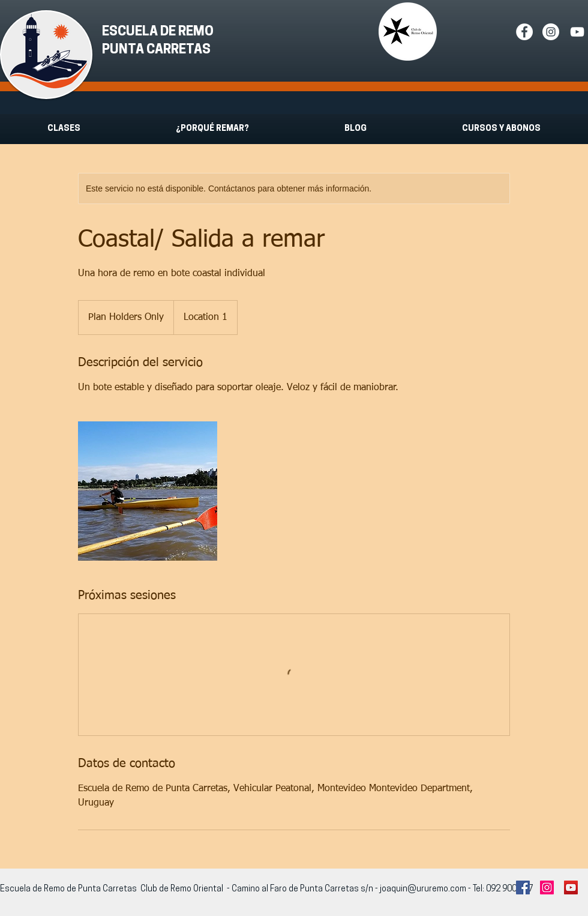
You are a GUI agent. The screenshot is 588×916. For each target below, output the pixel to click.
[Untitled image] (148, 491)
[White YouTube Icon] (577, 32)
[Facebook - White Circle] (524, 32)
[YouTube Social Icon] (571, 887)
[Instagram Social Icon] (547, 887)
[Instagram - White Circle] (551, 32)
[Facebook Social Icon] (523, 887)
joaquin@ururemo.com (423, 889)
